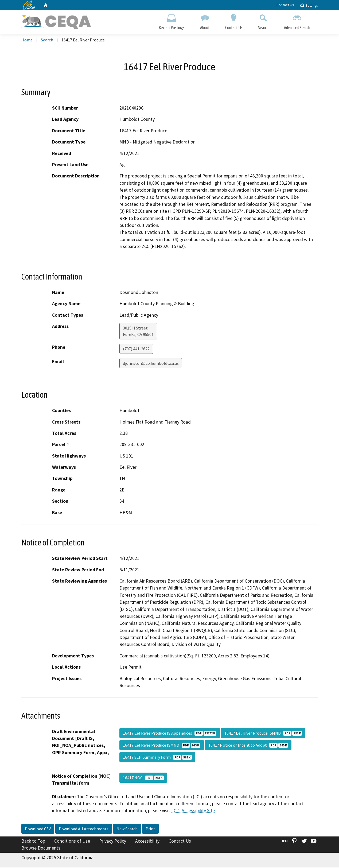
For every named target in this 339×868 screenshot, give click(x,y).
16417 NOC (143, 778)
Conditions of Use (72, 842)
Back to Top (33, 842)
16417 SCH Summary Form (157, 757)
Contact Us (285, 5)
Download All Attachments (84, 829)
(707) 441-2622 (136, 349)
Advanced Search (297, 21)
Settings (309, 5)
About (205, 21)
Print (150, 829)
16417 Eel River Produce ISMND (263, 733)
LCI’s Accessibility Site (193, 811)
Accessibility (147, 842)
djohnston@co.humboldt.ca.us (151, 364)
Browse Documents (41, 848)
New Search (127, 829)
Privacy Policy (113, 842)
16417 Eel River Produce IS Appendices (170, 733)
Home (27, 40)
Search (263, 21)
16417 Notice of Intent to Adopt (248, 745)
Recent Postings (172, 21)
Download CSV (38, 829)
